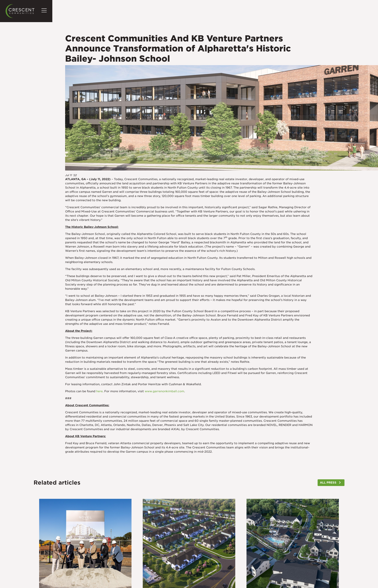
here (99, 391)
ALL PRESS (328, 483)
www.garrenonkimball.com (164, 391)
